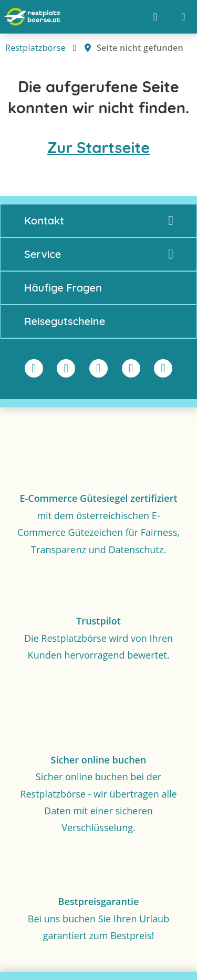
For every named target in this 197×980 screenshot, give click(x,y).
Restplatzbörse (35, 48)
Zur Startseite (99, 147)
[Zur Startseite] (32, 17)
